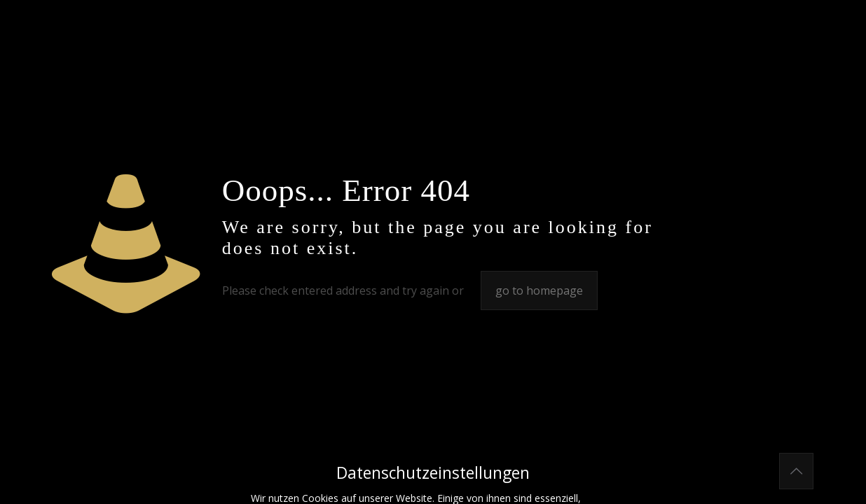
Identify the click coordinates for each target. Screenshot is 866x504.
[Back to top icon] (796, 471)
